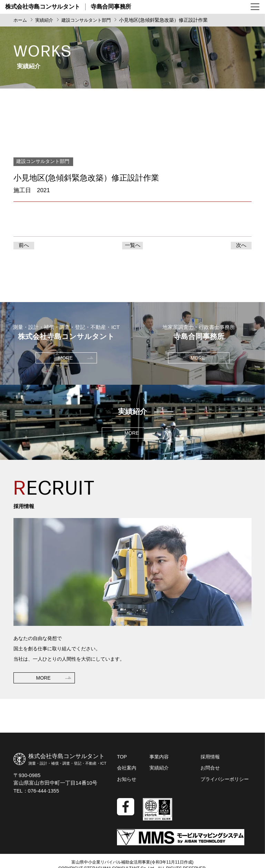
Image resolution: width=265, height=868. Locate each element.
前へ (24, 246)
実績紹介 (159, 770)
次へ (241, 246)
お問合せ (210, 770)
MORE (43, 700)
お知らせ (127, 781)
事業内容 (159, 759)
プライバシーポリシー (225, 781)
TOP (122, 759)
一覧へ (133, 246)
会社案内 (127, 770)
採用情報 (210, 759)
